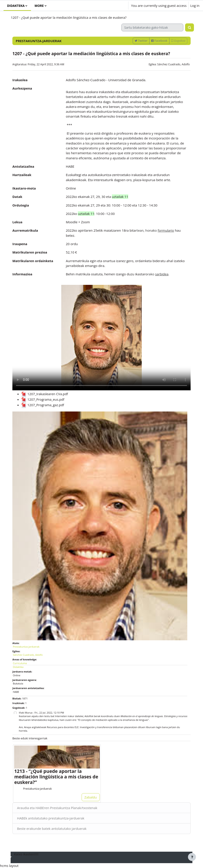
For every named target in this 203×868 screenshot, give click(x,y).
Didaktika (18, 667)
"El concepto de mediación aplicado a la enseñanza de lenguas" (113, 720)
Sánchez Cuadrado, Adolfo (173, 64)
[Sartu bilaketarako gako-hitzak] (152, 27)
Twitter (141, 41)
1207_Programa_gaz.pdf (43, 405)
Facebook (159, 41)
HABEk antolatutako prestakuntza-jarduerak (51, 818)
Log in (195, 6)
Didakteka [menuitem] (16, 6)
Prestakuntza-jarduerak (26, 647)
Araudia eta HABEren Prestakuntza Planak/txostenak (57, 808)
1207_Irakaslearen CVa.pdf (45, 394)
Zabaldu (91, 797)
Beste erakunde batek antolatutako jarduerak (52, 829)
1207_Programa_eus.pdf (43, 399)
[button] (112, 6)
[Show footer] (192, 857)
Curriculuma (20, 663)
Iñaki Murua (26, 713)
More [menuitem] (39, 6)
